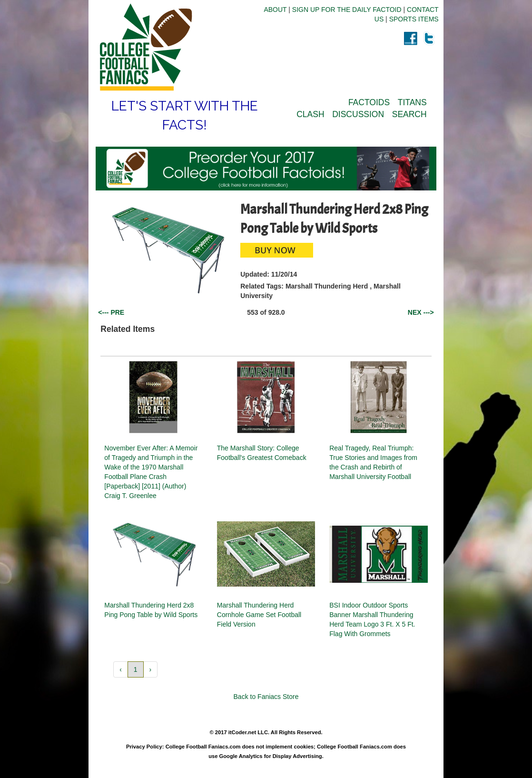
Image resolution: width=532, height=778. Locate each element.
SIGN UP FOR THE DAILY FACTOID (347, 10)
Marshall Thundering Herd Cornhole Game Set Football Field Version (259, 615)
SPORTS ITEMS (414, 19)
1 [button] (136, 669)
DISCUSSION (358, 114)
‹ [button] (121, 669)
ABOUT (275, 10)
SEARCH (409, 114)
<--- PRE (111, 312)
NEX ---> (421, 312)
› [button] (151, 669)
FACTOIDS (369, 102)
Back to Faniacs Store (266, 697)
